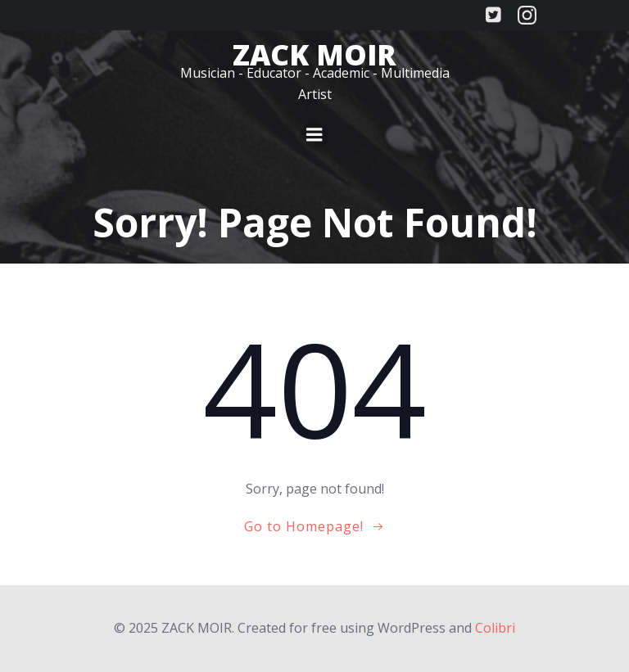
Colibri (495, 628)
